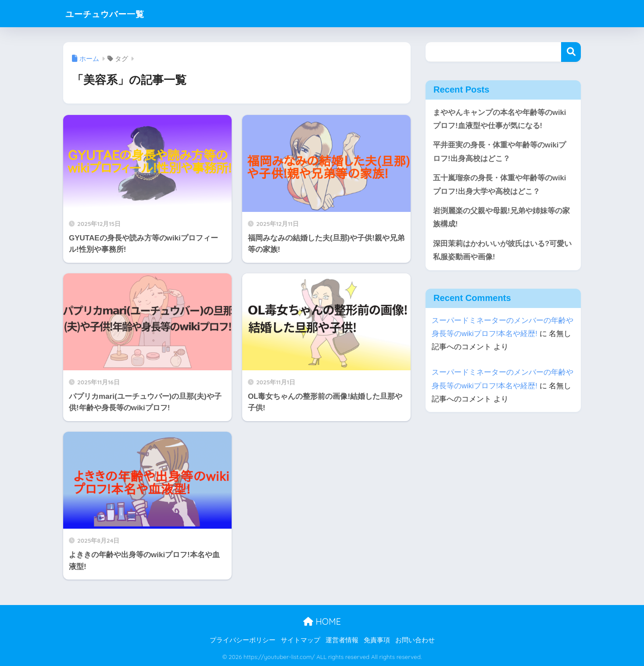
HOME (322, 621)
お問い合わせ (415, 640)
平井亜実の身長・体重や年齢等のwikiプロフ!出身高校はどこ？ (500, 152)
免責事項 (377, 640)
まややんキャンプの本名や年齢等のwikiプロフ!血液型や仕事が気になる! (500, 119)
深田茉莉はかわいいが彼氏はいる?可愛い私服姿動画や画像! (502, 251)
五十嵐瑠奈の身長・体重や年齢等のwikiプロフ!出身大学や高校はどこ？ (500, 185)
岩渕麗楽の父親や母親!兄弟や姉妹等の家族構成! (501, 218)
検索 (571, 52)
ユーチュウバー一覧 (114, 13)
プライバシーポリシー (243, 640)
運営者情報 (342, 640)
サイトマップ (301, 640)
